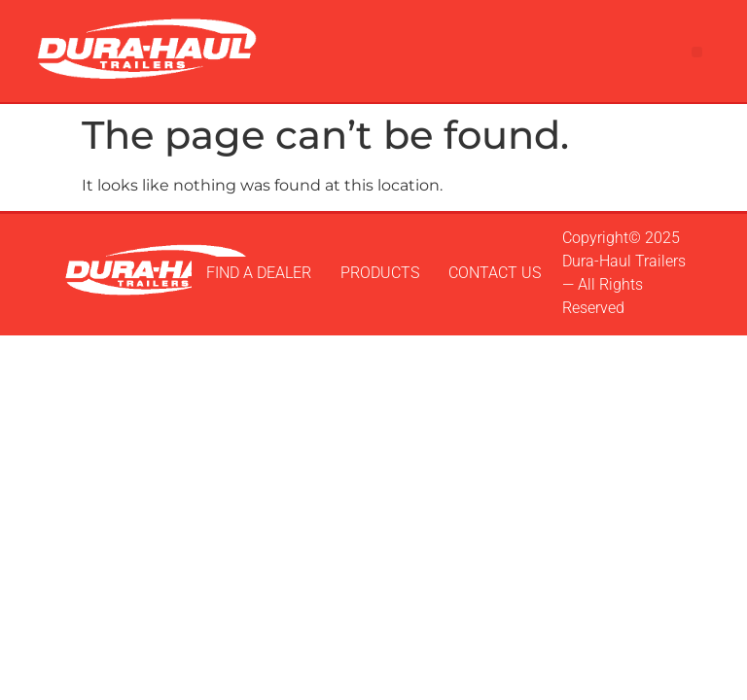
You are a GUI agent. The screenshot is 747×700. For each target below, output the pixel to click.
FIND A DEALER (259, 273)
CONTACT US (495, 273)
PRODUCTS (380, 273)
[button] (697, 52)
